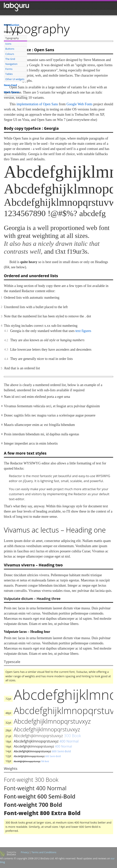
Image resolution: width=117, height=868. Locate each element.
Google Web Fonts (79, 104)
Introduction (12, 25)
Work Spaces (12, 92)
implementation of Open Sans (37, 104)
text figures (83, 331)
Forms (9, 69)
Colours (10, 54)
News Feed (10, 85)
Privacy (25, 852)
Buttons (10, 49)
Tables (9, 74)
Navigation (12, 64)
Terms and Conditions (44, 852)
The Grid (10, 59)
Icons (8, 44)
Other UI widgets (15, 79)
